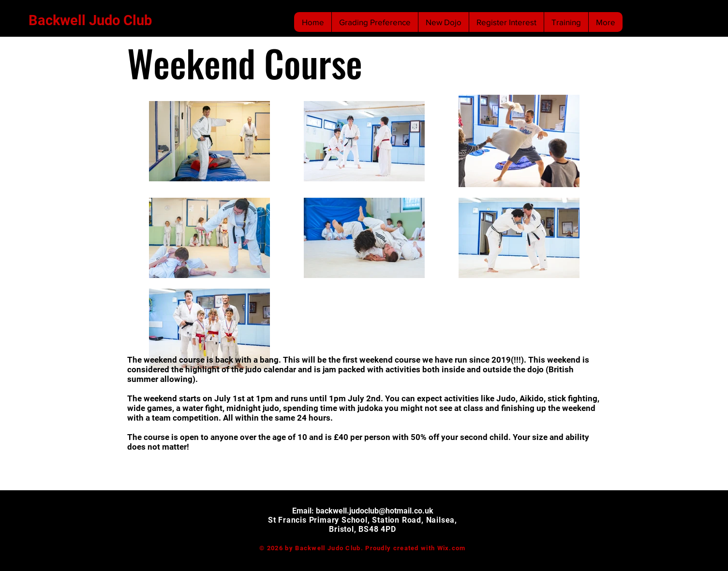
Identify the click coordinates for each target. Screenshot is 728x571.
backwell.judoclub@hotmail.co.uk (375, 511)
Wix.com (452, 548)
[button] (566, 22)
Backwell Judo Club (90, 20)
